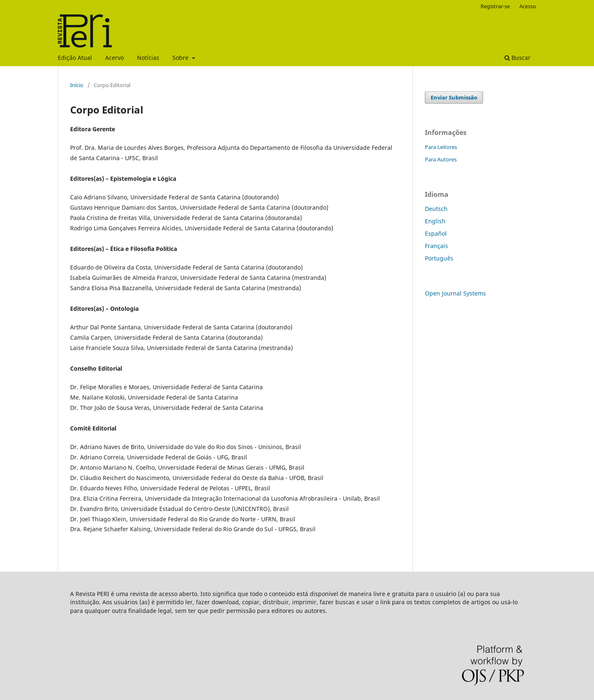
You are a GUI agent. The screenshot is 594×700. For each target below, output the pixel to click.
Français (436, 246)
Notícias (148, 58)
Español (436, 233)
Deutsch (436, 209)
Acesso (528, 6)
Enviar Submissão (454, 97)
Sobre (181, 58)
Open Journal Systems (455, 293)
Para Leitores (441, 147)
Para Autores (441, 159)
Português (439, 258)
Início (77, 85)
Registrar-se (495, 6)
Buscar (517, 58)
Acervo (114, 58)
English (435, 221)
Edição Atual (75, 58)
